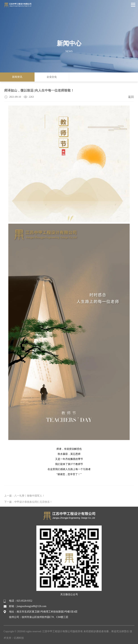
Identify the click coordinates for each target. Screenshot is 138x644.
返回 (131, 97)
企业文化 (52, 77)
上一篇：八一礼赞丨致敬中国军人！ (24, 502)
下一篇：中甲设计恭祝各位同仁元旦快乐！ (28, 508)
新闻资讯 (17, 77)
